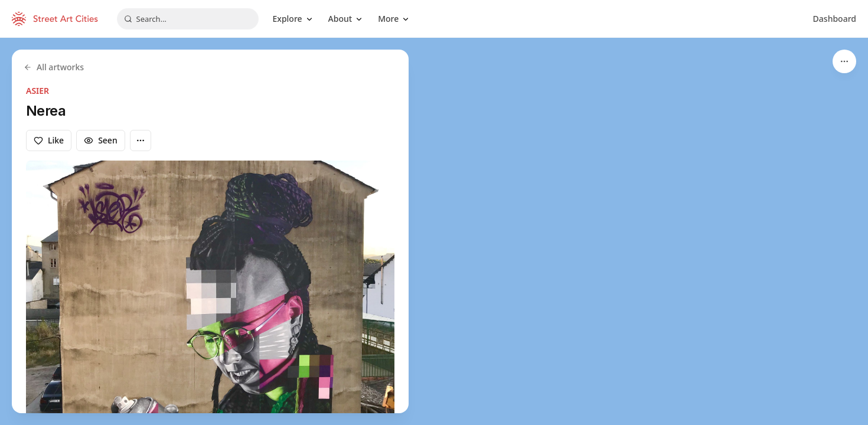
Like (49, 140)
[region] (434, 231)
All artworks (54, 67)
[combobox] (188, 19)
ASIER (37, 91)
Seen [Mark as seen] (101, 140)
